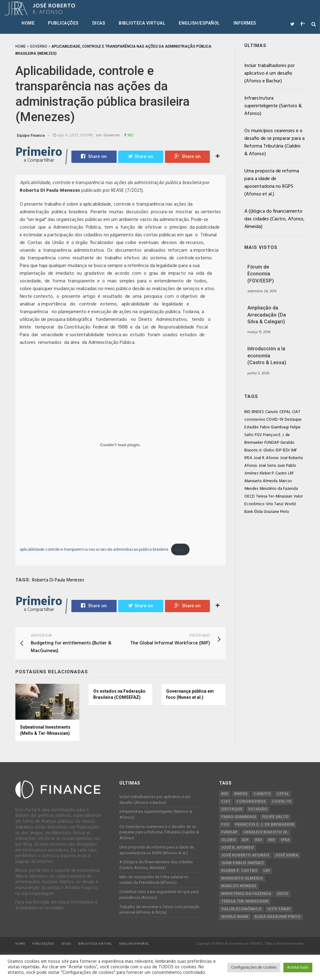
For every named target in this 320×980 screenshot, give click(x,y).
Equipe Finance (31, 135)
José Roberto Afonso (245, 856)
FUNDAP (272, 443)
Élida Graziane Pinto (272, 512)
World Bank (235, 917)
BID (247, 412)
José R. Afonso (266, 458)
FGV (258, 435)
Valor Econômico (241, 909)
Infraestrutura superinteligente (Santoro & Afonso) (273, 106)
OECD (250, 496)
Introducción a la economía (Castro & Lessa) (267, 356)
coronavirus (255, 420)
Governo (112, 135)
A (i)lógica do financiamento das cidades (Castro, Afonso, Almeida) (274, 219)
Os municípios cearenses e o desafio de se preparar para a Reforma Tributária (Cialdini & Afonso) (274, 142)
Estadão (252, 427)
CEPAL (285, 412)
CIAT (296, 412)
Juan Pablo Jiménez (243, 863)
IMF (294, 450)
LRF (291, 473)
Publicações (63, 23)
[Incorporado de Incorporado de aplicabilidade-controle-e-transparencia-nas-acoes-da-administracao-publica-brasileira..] (120, 445)
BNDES (258, 412)
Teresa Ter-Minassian (274, 496)
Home (28, 23)
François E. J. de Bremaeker (265, 825)
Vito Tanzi (275, 504)
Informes (245, 23)
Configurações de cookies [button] (254, 968)
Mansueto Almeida (261, 481)
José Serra (267, 466)
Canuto (272, 412)
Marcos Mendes (239, 886)
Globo (269, 450)
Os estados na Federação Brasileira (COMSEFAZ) (119, 694)
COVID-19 (275, 420)
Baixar (180, 550)
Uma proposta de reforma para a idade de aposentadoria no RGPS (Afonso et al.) (272, 183)
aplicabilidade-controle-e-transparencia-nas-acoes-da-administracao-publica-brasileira (94, 550)
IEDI (286, 450)
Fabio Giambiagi (274, 427)
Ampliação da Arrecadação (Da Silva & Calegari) (267, 315)
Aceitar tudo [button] (298, 968)
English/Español (199, 23)
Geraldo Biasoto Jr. (266, 832)
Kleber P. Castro (273, 473)
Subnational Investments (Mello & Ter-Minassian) (45, 730)
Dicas (99, 23)
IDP (279, 450)
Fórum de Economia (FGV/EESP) (261, 274)
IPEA (248, 458)
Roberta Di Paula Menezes (58, 580)
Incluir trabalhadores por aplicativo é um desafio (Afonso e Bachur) (270, 73)
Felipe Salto (275, 817)
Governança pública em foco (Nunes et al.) (190, 694)
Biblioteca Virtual (142, 23)
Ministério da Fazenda (279, 489)
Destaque (293, 420)
